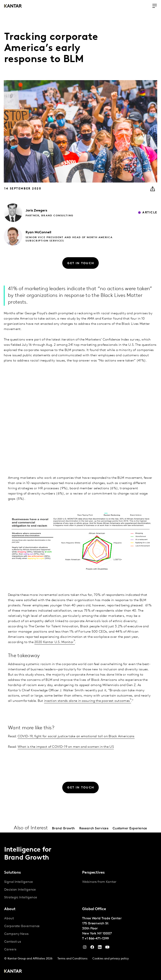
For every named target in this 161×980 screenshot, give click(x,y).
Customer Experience (130, 829)
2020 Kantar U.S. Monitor (54, 642)
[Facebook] (92, 948)
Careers (10, 950)
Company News (16, 934)
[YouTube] (100, 948)
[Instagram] (85, 948)
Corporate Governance (22, 926)
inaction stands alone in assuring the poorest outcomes (87, 701)
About (9, 919)
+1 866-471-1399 (97, 939)
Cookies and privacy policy (111, 959)
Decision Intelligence (20, 890)
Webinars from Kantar (99, 882)
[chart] (80, 411)
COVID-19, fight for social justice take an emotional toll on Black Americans (76, 736)
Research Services (94, 829)
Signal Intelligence (18, 882)
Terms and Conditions (72, 959)
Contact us (13, 942)
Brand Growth (64, 829)
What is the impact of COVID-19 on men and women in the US (66, 747)
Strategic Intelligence (21, 898)
